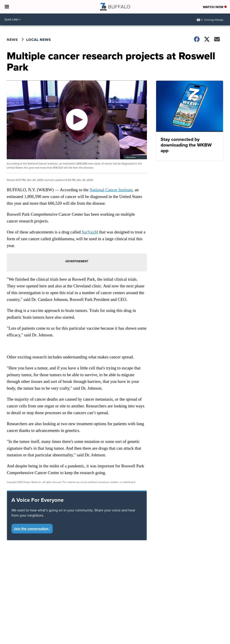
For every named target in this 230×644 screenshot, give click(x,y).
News (12, 40)
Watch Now (215, 7)
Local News (39, 40)
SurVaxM (90, 232)
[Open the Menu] (7, 7)
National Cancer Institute (111, 190)
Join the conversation (32, 529)
